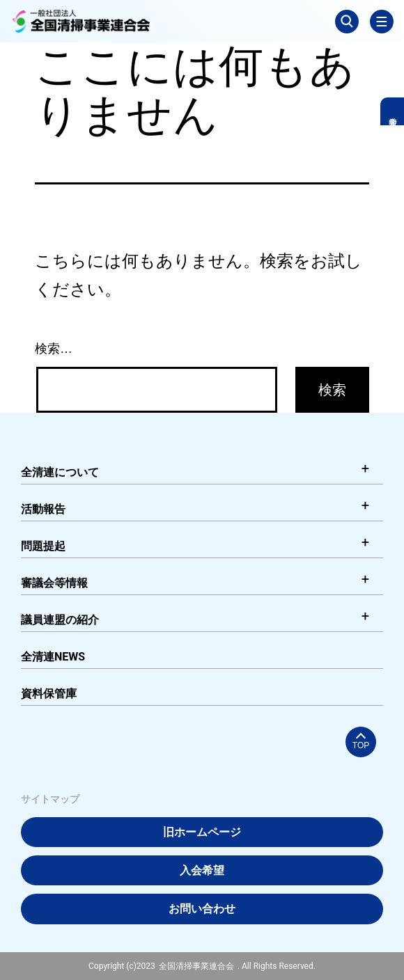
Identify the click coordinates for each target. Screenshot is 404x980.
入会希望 (202, 870)
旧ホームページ (202, 832)
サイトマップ (50, 799)
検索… (54, 349)
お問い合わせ (202, 909)
